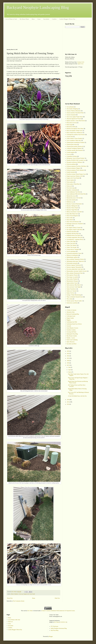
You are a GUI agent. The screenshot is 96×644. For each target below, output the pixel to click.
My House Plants (24, 19)
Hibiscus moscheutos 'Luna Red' (74, 212)
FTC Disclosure (54, 626)
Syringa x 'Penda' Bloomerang (74, 295)
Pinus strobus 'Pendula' (72, 279)
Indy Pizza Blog (55, 630)
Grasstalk (69, 326)
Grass (39, 19)
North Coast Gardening (72, 340)
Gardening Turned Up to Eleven (74, 324)
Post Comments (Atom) (19, 601)
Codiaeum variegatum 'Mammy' (74, 148)
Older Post (57, 598)
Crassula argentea (71, 152)
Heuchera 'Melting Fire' (72, 206)
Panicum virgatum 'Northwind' (74, 265)
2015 (68, 402)
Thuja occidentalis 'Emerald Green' (75, 297)
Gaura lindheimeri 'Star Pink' (73, 192)
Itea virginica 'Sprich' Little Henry (75, 230)
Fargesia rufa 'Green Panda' (29, 594)
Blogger (51, 636)
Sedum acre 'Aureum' (72, 291)
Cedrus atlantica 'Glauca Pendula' (74, 138)
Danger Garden (70, 318)
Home (34, 598)
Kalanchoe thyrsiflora (72, 232)
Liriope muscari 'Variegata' (73, 249)
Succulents (46, 19)
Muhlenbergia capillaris (72, 257)
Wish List (10, 622)
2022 (68, 356)
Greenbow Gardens (71, 330)
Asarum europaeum (71, 115)
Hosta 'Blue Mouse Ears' (72, 214)
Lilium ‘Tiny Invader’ (72, 247)
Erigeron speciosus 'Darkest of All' (75, 176)
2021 (68, 358)
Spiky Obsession (71, 342)
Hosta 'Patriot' (70, 220)
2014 (68, 404)
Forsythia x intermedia (72, 190)
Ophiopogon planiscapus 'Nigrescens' (75, 261)
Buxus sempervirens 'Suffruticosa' (75, 133)
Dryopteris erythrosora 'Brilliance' (75, 162)
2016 (68, 400)
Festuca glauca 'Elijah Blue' (73, 184)
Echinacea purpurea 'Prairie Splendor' (75, 170)
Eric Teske (30, 611)
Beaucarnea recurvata (72, 123)
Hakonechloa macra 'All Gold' (74, 198)
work (25, 611)
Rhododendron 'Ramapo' (72, 281)
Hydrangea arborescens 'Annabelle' (75, 224)
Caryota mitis (70, 137)
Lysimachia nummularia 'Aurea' (74, 253)
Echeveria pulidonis (71, 164)
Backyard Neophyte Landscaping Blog (38, 7)
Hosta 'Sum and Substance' (73, 222)
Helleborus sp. (70, 202)
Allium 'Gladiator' (14, 594)
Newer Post (10, 598)
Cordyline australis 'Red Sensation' (75, 150)
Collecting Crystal (71, 316)
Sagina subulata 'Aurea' (72, 283)
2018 (68, 363)
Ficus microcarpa (71, 188)
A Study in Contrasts (71, 310)
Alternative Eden (71, 312)
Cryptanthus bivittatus (72, 156)
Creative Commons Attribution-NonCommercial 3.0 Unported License (58, 611)
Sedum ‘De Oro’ (70, 293)
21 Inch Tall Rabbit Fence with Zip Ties (77, 396)
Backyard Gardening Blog (73, 314)
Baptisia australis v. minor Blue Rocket (76, 121)
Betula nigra (69, 125)
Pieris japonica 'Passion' (72, 275)
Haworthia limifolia (71, 200)
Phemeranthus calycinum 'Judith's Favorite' (77, 271)
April (70, 370)
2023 (68, 354)
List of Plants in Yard (11, 19)
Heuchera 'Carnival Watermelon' (74, 204)
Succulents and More (72, 344)
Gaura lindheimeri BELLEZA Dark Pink (76, 194)
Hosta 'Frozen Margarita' (72, 216)
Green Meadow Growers (72, 328)
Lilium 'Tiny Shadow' (72, 245)
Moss (33, 19)
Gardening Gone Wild (72, 322)
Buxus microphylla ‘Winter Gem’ (75, 131)
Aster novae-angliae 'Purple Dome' (75, 117)
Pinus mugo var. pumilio (72, 277)
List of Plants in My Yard (14, 620)
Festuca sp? (69, 186)
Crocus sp (21, 594)
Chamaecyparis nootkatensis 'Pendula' (76, 142)
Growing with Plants (71, 332)
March (70, 372)
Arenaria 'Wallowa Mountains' (74, 111)
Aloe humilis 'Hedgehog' (72, 109)
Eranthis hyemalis (71, 172)
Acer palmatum (70, 107)
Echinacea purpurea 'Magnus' (73, 168)
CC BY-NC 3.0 (63, 622)
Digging (69, 320)
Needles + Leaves (71, 338)
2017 (68, 365)
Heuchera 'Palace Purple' (72, 208)
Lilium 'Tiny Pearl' (71, 243)
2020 (68, 361)
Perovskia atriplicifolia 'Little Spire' (75, 269)
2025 (68, 351)
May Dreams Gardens (72, 336)
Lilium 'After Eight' (71, 241)
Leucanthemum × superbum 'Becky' (75, 239)
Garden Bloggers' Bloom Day (67, 19)
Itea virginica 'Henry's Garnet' (74, 228)
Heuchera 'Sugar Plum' (72, 210)
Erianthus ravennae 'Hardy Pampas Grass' (76, 174)
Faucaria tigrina (70, 180)
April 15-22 (81, 64)
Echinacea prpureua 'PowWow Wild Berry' (77, 166)
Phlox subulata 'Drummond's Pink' (75, 273)
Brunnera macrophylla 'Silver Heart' (75, 129)
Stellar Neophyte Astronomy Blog (59, 628)
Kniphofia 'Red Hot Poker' (73, 234)
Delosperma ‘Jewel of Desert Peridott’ (76, 158)
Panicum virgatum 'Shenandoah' (74, 267)
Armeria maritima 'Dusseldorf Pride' (75, 113)
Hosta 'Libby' (70, 218)
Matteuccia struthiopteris (72, 255)
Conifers (54, 19)
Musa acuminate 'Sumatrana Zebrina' (75, 259)
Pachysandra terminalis (72, 263)
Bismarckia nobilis (71, 127)
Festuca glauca (70, 182)
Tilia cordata (70, 299)
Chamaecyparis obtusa (72, 144)
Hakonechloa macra (71, 196)
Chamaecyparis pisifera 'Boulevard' (75, 146)
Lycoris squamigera (71, 251)
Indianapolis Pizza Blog (72, 334)
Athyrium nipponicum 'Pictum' (74, 119)
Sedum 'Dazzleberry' (71, 289)
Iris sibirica (69, 226)
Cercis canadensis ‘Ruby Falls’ (74, 140)
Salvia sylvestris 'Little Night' (74, 287)
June (69, 367)
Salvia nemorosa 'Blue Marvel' (74, 285)
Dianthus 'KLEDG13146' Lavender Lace (76, 160)
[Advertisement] (33, 35)
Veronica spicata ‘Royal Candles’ (74, 301)
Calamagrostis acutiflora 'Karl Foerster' (76, 135)
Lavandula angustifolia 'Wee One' (75, 237)
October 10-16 (81, 62)
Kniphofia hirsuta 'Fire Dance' (74, 235)
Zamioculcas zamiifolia (72, 303)
